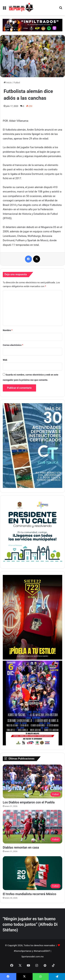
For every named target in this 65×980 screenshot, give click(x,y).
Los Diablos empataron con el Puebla (29, 802)
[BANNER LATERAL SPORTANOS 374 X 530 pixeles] (32, 745)
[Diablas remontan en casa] (32, 827)
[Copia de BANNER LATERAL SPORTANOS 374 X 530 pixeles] (32, 659)
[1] (32, 487)
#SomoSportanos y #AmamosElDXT (32, 951)
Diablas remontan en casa (21, 847)
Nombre (8, 330)
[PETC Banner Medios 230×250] (32, 563)
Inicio (8, 83)
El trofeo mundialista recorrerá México (29, 894)
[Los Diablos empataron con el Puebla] (32, 781)
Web (5, 360)
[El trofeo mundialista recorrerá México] (32, 873)
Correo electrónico (13, 345)
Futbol (17, 83)
